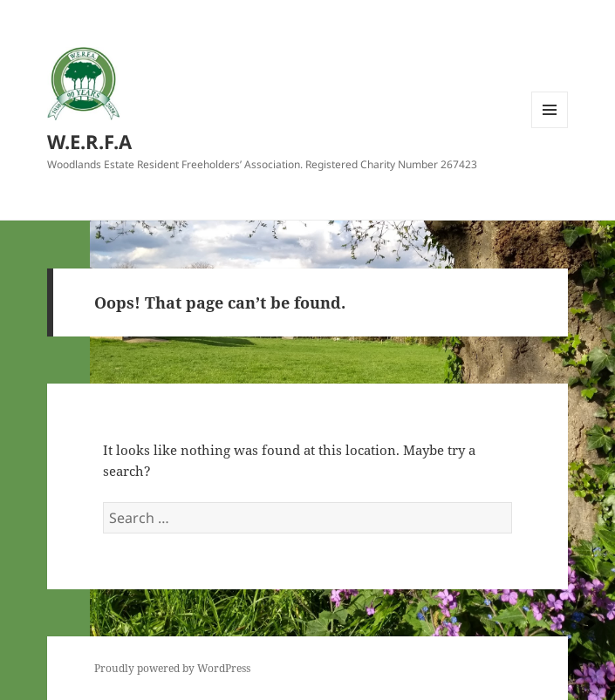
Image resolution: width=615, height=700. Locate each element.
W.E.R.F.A (89, 141)
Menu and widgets (550, 128)
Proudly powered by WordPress (172, 668)
